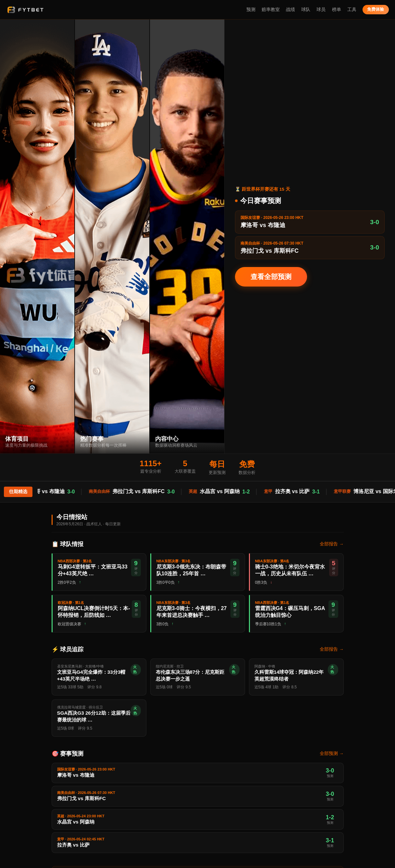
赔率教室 (271, 10)
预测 (251, 10)
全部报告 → (332, 544)
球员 (321, 10)
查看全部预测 (271, 277)
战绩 (290, 10)
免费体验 (376, 9)
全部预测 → (332, 753)
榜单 (337, 10)
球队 (306, 10)
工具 (352, 10)
